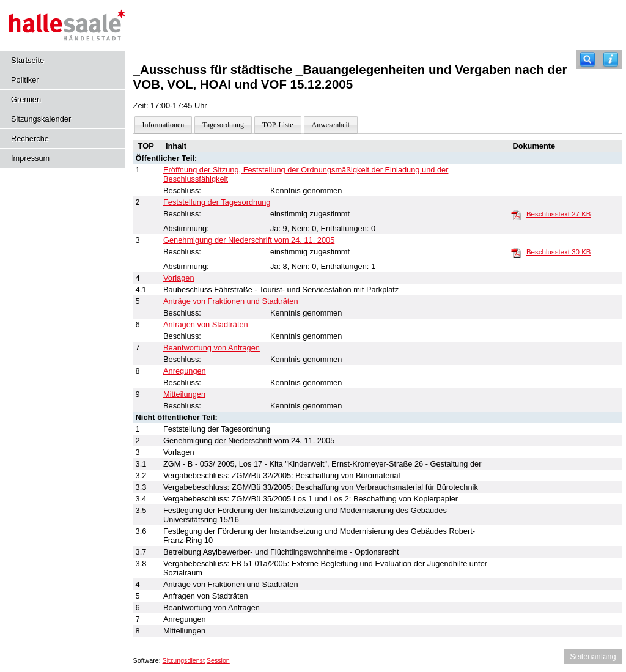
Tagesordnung (223, 125)
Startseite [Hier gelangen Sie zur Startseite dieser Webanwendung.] (28, 60)
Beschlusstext (559, 214)
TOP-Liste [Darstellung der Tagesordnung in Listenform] (278, 125)
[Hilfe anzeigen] (611, 60)
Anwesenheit (331, 125)
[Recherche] (587, 60)
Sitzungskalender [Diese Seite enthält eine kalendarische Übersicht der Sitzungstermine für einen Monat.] (41, 119)
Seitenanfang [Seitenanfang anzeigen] (593, 656)
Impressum (30, 158)
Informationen (164, 125)
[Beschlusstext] (516, 215)
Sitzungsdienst (184, 660)
